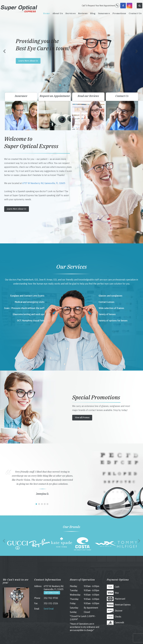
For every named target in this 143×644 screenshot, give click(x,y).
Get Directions (52, 593)
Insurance (104, 13)
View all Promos (82, 417)
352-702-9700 (51, 598)
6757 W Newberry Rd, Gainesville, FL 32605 (44, 183)
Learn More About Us (28, 61)
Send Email (49, 609)
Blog (93, 13)
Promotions (119, 13)
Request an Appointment (55, 96)
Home (47, 13)
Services (71, 13)
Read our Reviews (88, 96)
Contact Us (135, 13)
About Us (58, 13)
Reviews (83, 13)
